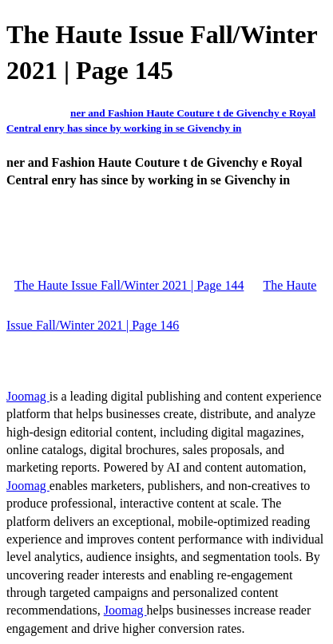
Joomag (28, 396)
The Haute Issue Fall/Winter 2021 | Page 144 (129, 285)
